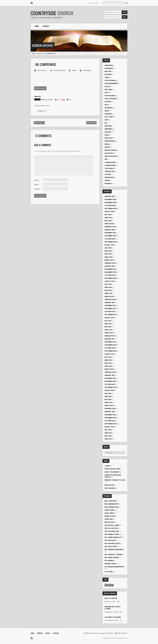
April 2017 (108, 330)
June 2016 (108, 360)
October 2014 (110, 421)
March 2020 (109, 224)
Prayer (107, 147)
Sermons (40, 54)
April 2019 (108, 257)
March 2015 (109, 405)
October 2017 (110, 311)
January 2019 (110, 266)
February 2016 (110, 372)
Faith (107, 93)
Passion (108, 132)
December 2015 (110, 378)
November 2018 (110, 272)
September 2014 (111, 424)
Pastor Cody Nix (111, 528)
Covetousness (110, 80)
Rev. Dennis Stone (59, 70)
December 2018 (110, 269)
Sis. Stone (109, 572)
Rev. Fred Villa (110, 540)
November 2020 (110, 202)
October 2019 (110, 239)
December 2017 (110, 305)
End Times (108, 90)
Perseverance (110, 141)
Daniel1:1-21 (42, 111)
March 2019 (109, 260)
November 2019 (110, 236)
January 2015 (110, 412)
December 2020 (110, 199)
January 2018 (110, 302)
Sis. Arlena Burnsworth (114, 567)
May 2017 (108, 327)
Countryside (52, 13)
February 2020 (110, 227)
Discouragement (111, 83)
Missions (108, 126)
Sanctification (111, 156)
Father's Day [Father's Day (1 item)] (109, 585)
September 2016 (111, 351)
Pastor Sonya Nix (112, 531)
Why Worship (110, 488)
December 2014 (110, 415)
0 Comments (87, 70)
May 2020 (108, 221)
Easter (107, 87)
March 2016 (109, 369)
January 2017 (110, 339)
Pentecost (109, 138)
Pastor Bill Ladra (112, 525)
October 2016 (110, 348)
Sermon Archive (42, 45)
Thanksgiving (110, 165)
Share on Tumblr (47, 99)
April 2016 (108, 366)
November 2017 (110, 308)
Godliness (109, 108)
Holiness (108, 114)
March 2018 (109, 296)
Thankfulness (110, 162)
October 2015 (110, 384)
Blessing (108, 74)
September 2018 (111, 278)
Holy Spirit (109, 117)
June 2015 (108, 396)
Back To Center (111, 598)
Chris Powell (110, 510)
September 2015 (111, 387)
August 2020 (109, 211)
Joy (106, 123)
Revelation (109, 485)
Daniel (74, 70)
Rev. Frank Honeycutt (113, 537)
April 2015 (108, 402)
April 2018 (108, 293)
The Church (39, 123)
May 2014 (108, 436)
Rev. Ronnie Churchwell (114, 549)
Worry (107, 180)
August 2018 (109, 281)
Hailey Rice (109, 519)
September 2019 (111, 242)
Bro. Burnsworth (112, 504)
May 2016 (108, 363)
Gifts (107, 105)
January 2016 (110, 375)
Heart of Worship (112, 472)
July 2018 (108, 284)
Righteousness (111, 150)
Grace (107, 111)
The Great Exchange (113, 617)
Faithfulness (110, 96)
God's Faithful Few (112, 469)
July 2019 (108, 248)
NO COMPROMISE (50, 54)
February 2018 (110, 299)
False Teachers (111, 99)
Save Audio (40, 88)
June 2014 (108, 433)
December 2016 (110, 342)
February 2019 (110, 263)
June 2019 (108, 251)
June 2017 (108, 324)
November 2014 (110, 418)
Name (37, 180)
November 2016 (110, 345)
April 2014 (108, 439)
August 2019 (109, 245)
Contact (96, 3)
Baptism (108, 71)
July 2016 (108, 357)
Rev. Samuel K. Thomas (114, 554)
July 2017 (108, 321)
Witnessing (109, 177)
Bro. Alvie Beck (110, 501)
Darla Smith (110, 513)
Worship (108, 184)
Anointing (109, 65)
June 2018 (108, 287)
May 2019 (108, 254)
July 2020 (108, 214)
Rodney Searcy (110, 564)
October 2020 (110, 205)
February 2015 (110, 409)
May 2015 (108, 399)
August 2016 (109, 354)
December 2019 (110, 233)
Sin (106, 159)
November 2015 (110, 381)
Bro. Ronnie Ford (111, 507)
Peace (107, 135)
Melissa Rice (109, 522)
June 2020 (108, 217)
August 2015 (109, 390)
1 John (107, 466)
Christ (107, 77)
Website (37, 189)
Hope (107, 120)
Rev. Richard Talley (112, 543)
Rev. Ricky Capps (111, 546)
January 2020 (110, 230)
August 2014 (109, 427)
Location (56, 633)
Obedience (109, 129)
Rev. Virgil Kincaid (112, 557)
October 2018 (110, 275)
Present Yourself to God (115, 480)
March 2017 (109, 333)
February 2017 (110, 336)
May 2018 (108, 290)
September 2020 (111, 208)
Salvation (109, 153)
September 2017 (111, 315)
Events (48, 633)
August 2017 (109, 318)
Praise (107, 144)
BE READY (91, 123)
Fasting (108, 102)
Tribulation (109, 171)
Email (37, 185)
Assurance (109, 68)
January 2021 (110, 196)
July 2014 (108, 430)
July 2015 (108, 393)
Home (90, 3)
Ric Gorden (109, 561)
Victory (108, 174)
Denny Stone (110, 516)
